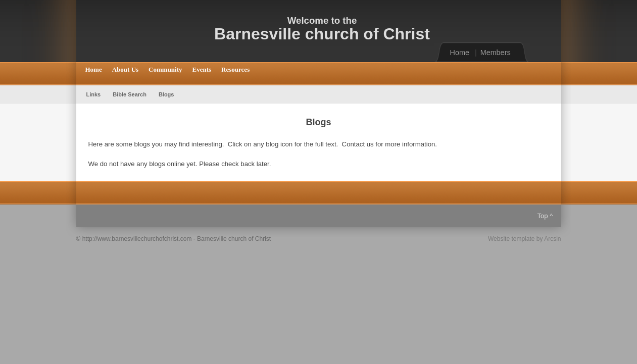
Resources (235, 69)
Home (460, 53)
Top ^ (545, 216)
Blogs (166, 94)
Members (496, 53)
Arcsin (552, 239)
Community (165, 69)
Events (202, 69)
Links (94, 94)
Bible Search (130, 94)
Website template (511, 239)
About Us (125, 69)
